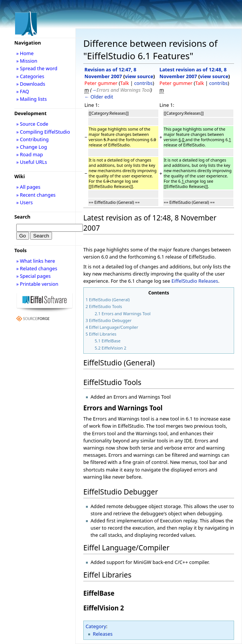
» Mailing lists (31, 99)
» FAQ (23, 91)
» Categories (30, 76)
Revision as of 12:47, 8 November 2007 (110, 73)
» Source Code (32, 124)
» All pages (28, 187)
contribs (143, 83)
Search (22, 217)
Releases (103, 634)
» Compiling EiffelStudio (43, 132)
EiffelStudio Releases (195, 281)
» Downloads (31, 84)
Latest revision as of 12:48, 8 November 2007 (193, 73)
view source (139, 76)
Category (96, 626)
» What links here (36, 261)
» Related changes (37, 268)
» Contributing (32, 139)
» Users (25, 202)
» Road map (30, 154)
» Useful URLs (32, 162)
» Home (25, 53)
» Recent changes (36, 195)
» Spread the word (37, 68)
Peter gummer (101, 83)
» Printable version (37, 284)
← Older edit (99, 97)
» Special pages (33, 276)
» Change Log (32, 147)
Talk (125, 83)
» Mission (27, 61)
